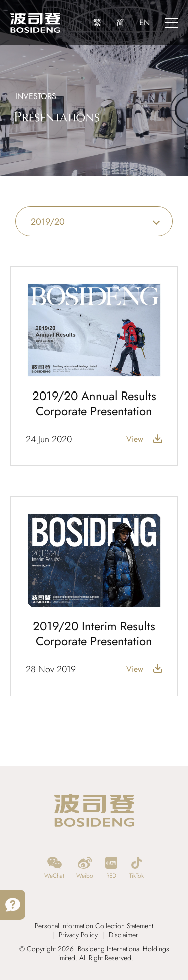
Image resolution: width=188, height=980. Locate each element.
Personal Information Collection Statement (94, 926)
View (135, 439)
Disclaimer (124, 935)
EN (145, 22)
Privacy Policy (78, 935)
